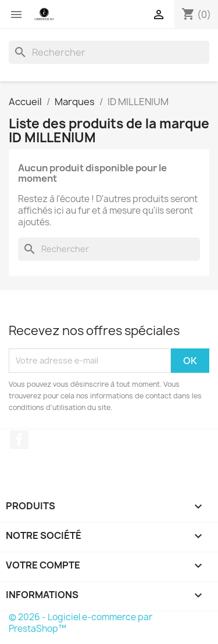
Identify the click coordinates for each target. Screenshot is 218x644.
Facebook (19, 440)
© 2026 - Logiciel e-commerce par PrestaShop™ (81, 623)
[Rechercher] (109, 52)
